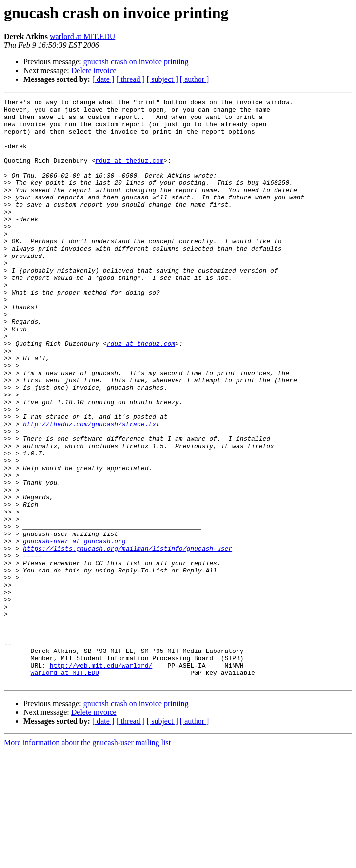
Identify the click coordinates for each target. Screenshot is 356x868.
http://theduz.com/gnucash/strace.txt (91, 490)
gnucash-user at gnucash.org (74, 630)
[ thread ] (130, 79)
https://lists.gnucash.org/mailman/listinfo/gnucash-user (128, 639)
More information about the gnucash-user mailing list (87, 859)
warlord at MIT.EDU (82, 36)
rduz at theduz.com (129, 174)
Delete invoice (94, 70)
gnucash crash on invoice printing (136, 62)
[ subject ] (162, 79)
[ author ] (195, 79)
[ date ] (103, 79)
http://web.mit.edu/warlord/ (101, 779)
